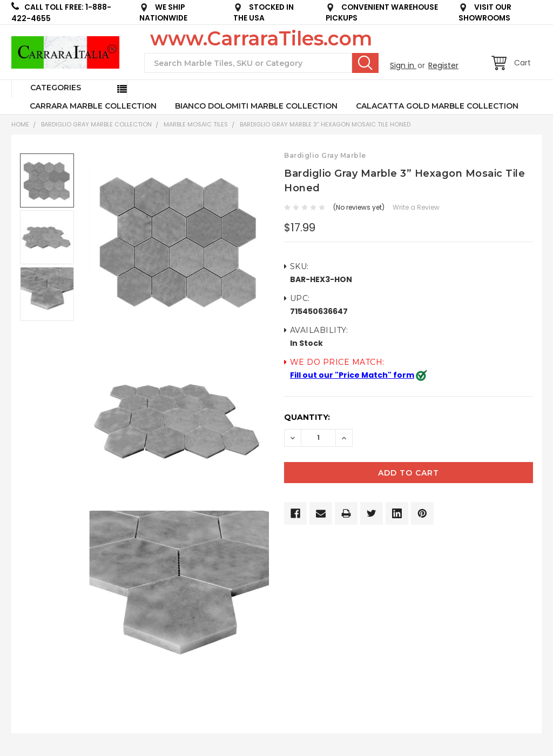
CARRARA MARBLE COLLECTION (93, 106)
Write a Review (416, 207)
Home (20, 124)
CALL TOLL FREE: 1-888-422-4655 (61, 13)
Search (365, 63)
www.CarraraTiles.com (261, 38)
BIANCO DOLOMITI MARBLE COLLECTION (256, 106)
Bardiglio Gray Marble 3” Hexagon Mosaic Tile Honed (325, 124)
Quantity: (307, 417)
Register (443, 65)
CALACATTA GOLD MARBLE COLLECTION (437, 106)
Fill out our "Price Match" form (352, 375)
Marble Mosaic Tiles (196, 124)
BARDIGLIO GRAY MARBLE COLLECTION (96, 124)
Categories (56, 88)
